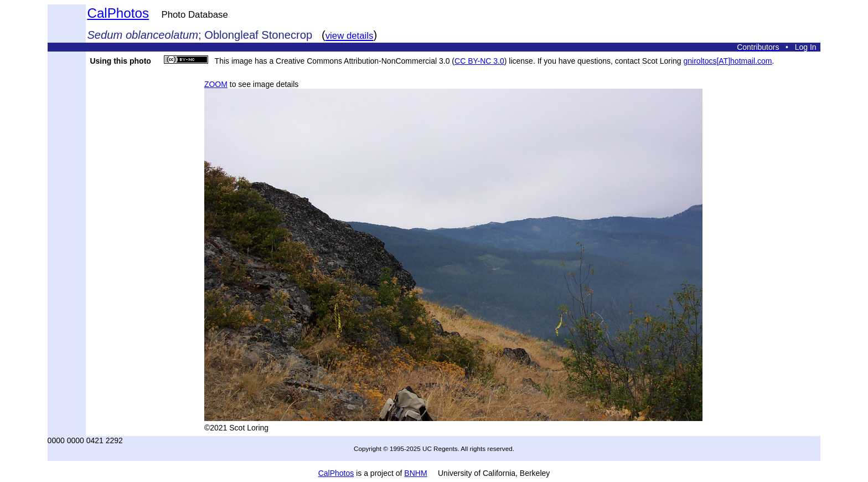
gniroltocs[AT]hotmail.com (728, 61)
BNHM (415, 473)
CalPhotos (118, 13)
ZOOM (216, 84)
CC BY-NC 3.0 (479, 61)
